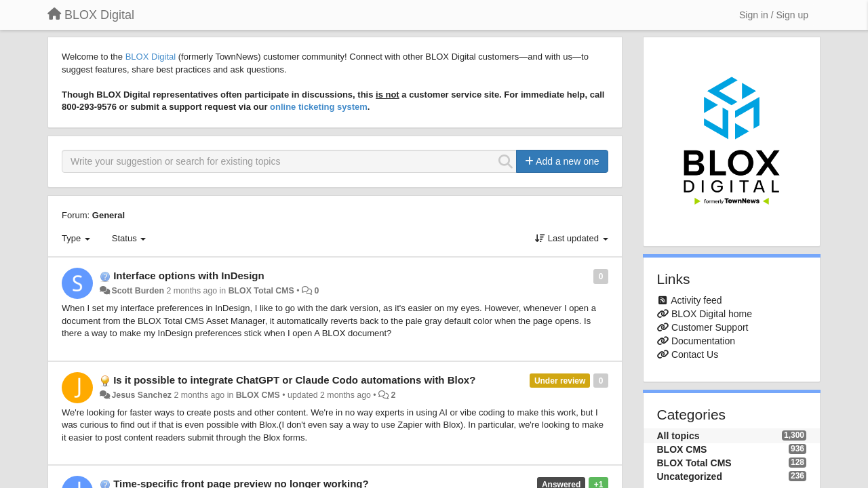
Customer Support (710, 327)
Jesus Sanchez (141, 395)
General (108, 215)
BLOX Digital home (712, 314)
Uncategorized (690, 476)
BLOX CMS (258, 395)
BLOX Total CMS (261, 291)
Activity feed (696, 300)
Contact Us (695, 354)
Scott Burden (138, 291)
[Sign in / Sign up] (774, 15)
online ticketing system (319, 107)
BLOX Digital (151, 57)
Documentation (703, 341)
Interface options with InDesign (189, 276)
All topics (678, 436)
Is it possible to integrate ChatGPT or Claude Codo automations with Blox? (294, 380)
